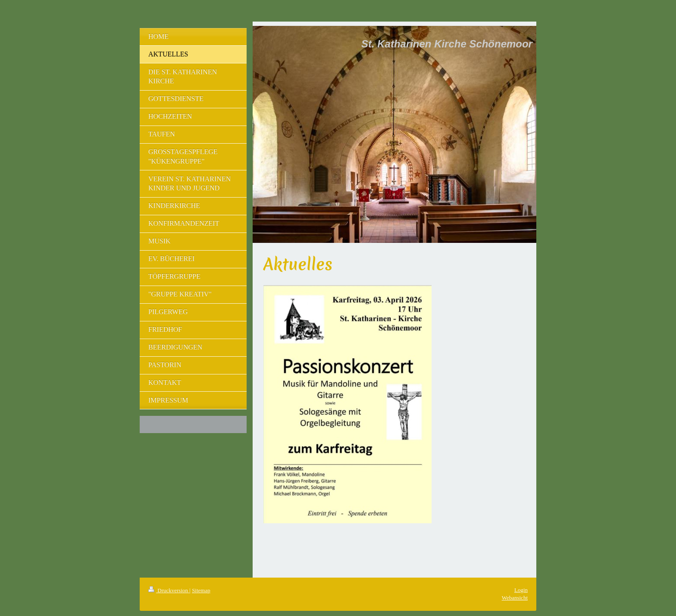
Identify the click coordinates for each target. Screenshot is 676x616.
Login (521, 590)
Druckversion (169, 590)
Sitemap (201, 590)
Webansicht (515, 598)
